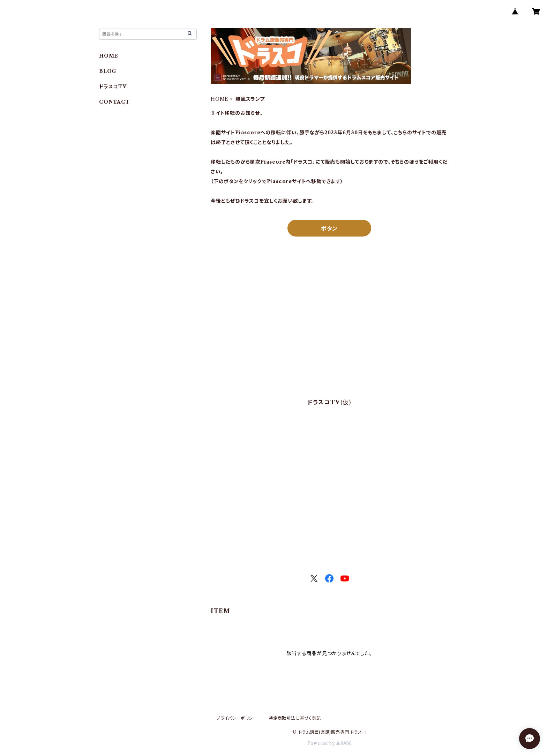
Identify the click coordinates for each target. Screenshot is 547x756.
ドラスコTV (113, 87)
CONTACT (114, 102)
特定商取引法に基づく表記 (295, 718)
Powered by (329, 743)
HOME (220, 99)
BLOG (108, 71)
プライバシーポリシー (237, 718)
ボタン (329, 229)
